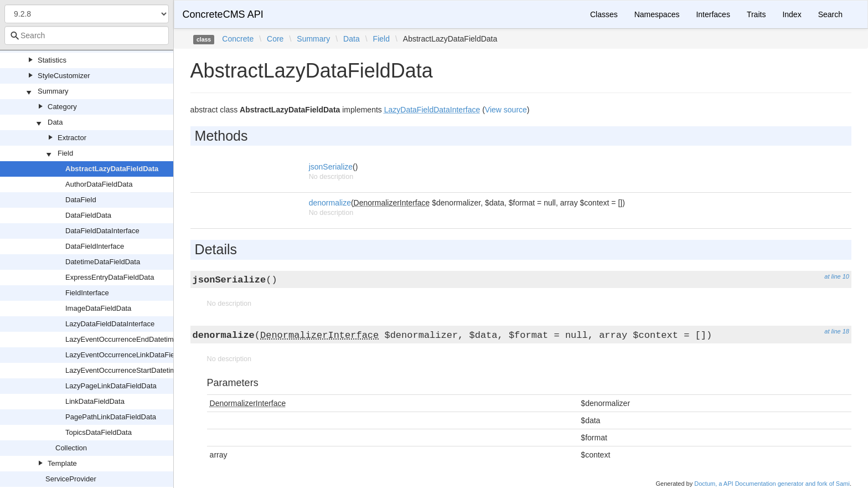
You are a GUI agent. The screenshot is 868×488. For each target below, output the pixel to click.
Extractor (72, 138)
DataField (81, 200)
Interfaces (713, 14)
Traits (756, 14)
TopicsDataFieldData (99, 432)
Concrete (238, 39)
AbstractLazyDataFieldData (112, 169)
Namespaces (657, 14)
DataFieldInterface (95, 246)
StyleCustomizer (64, 76)
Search (830, 14)
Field (65, 153)
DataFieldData (88, 215)
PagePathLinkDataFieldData (111, 417)
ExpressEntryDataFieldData (110, 277)
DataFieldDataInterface (102, 231)
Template (62, 463)
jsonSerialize (331, 167)
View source (506, 110)
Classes (604, 14)
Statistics (52, 60)
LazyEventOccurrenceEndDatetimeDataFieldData (144, 339)
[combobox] (87, 35)
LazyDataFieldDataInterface (110, 324)
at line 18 (837, 331)
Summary (53, 91)
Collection (71, 448)
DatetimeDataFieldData (103, 262)
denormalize (330, 203)
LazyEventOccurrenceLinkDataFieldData (130, 355)
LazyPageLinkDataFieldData (111, 386)
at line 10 (837, 276)
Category (62, 107)
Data (55, 122)
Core (275, 39)
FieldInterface (87, 293)
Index (792, 14)
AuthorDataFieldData (99, 184)
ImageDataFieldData (98, 308)
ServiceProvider (71, 479)
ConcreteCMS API (223, 14)
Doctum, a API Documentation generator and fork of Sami (772, 484)
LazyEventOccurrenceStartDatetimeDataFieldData (146, 370)
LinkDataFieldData (95, 401)
